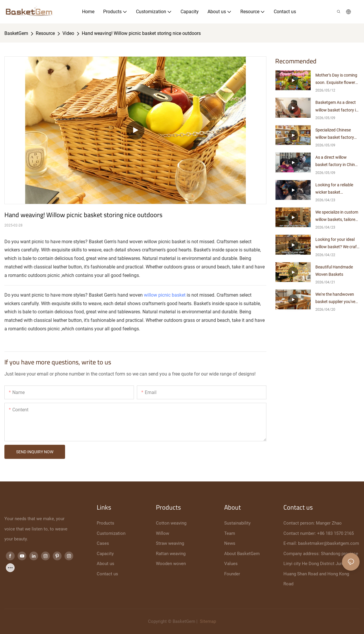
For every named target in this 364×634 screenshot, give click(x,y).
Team (230, 533)
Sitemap (207, 621)
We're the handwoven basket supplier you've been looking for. (335, 299)
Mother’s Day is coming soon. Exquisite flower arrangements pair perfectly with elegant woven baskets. (336, 80)
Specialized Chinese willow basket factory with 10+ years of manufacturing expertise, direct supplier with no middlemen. (337, 134)
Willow (163, 533)
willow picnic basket (165, 295)
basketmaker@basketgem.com (329, 543)
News (230, 543)
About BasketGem (242, 554)
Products (106, 523)
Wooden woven (171, 564)
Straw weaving (170, 543)
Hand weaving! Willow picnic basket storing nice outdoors (141, 33)
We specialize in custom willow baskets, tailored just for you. (337, 217)
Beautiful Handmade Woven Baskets (334, 271)
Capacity (105, 554)
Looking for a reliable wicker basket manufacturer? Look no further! (337, 189)
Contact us (107, 574)
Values (231, 564)
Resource (45, 33)
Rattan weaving (171, 554)
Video (68, 33)
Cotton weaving (171, 523)
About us (106, 564)
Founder (232, 574)
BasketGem (16, 33)
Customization (111, 533)
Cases (103, 543)
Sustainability (237, 523)
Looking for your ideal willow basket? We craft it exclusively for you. (337, 244)
